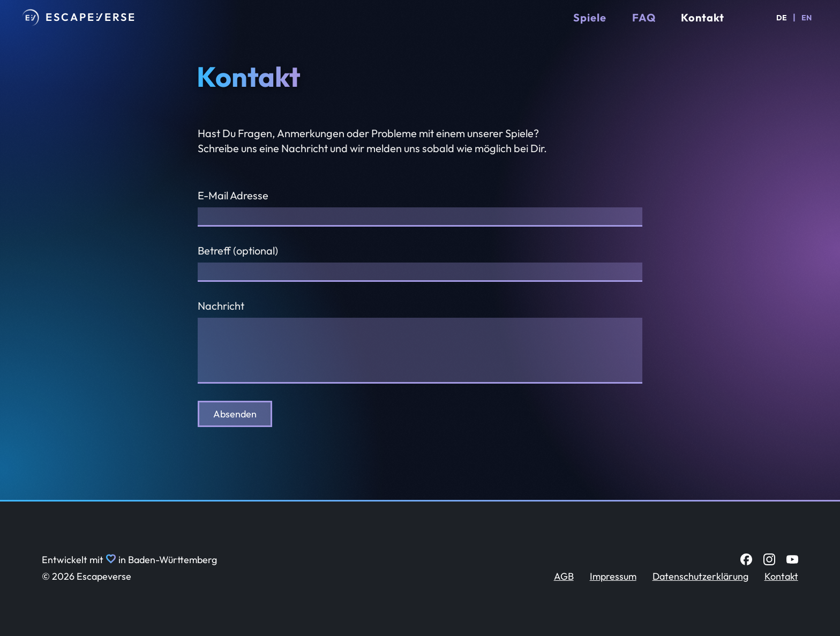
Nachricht (221, 306)
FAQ (644, 17)
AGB (564, 576)
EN (807, 18)
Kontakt (703, 17)
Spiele (590, 17)
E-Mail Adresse (233, 195)
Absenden (235, 414)
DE (782, 18)
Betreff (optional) (238, 250)
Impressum (613, 576)
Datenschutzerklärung (700, 576)
